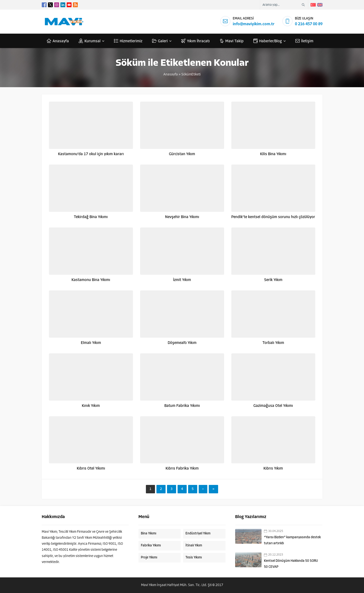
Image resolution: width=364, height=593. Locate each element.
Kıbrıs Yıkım (273, 469)
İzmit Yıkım (182, 280)
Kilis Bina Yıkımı (273, 154)
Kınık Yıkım (91, 406)
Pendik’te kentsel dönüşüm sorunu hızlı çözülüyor (273, 217)
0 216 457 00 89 (309, 24)
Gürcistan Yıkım (182, 154)
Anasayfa (171, 75)
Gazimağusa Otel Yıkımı (273, 406)
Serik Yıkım (273, 280)
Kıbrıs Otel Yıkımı (91, 469)
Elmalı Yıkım (91, 343)
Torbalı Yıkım (273, 343)
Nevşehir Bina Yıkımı (182, 217)
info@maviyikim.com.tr (254, 24)
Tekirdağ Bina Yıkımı (91, 217)
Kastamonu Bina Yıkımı (91, 280)
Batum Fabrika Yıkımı (182, 406)
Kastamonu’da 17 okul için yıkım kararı (91, 154)
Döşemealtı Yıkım (182, 343)
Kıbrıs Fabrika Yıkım (182, 469)
